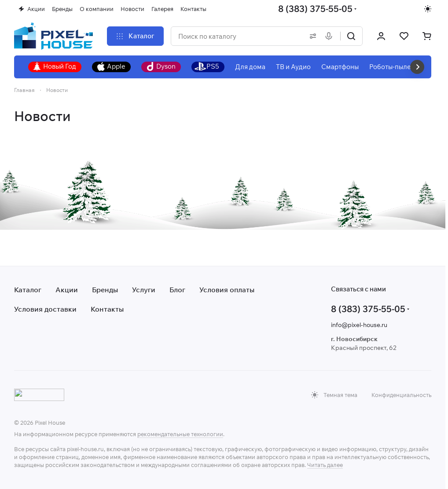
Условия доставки (45, 309)
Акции (67, 290)
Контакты (107, 309)
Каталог (28, 290)
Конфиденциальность (401, 395)
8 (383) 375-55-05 (315, 9)
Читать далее (325, 465)
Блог (177, 290)
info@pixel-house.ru (359, 325)
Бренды (105, 290)
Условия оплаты (227, 290)
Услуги (144, 290)
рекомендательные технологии (180, 434)
